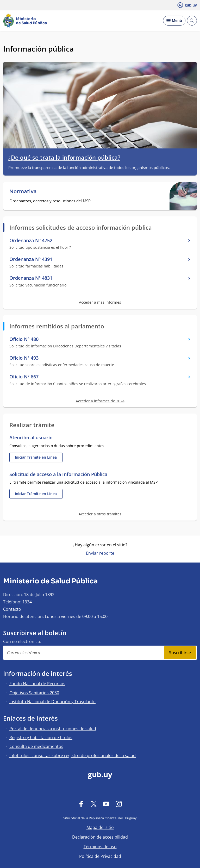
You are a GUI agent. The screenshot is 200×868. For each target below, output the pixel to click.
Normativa (23, 191)
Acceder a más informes (100, 302)
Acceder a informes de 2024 (100, 401)
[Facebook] (81, 804)
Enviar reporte (100, 553)
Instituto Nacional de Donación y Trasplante (52, 702)
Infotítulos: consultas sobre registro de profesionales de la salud (73, 755)
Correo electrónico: (22, 641)
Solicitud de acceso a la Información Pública (58, 474)
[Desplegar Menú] (174, 21)
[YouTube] (106, 804)
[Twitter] (94, 804)
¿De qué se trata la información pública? (64, 157)
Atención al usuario (31, 438)
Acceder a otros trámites (100, 514)
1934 (27, 602)
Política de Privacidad (100, 856)
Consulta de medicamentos (36, 746)
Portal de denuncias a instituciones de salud (53, 729)
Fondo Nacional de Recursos (37, 684)
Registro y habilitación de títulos (41, 738)
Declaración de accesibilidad (100, 837)
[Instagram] (119, 804)
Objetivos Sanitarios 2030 (34, 693)
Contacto (12, 609)
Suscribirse (180, 653)
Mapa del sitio (100, 827)
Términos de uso (100, 847)
